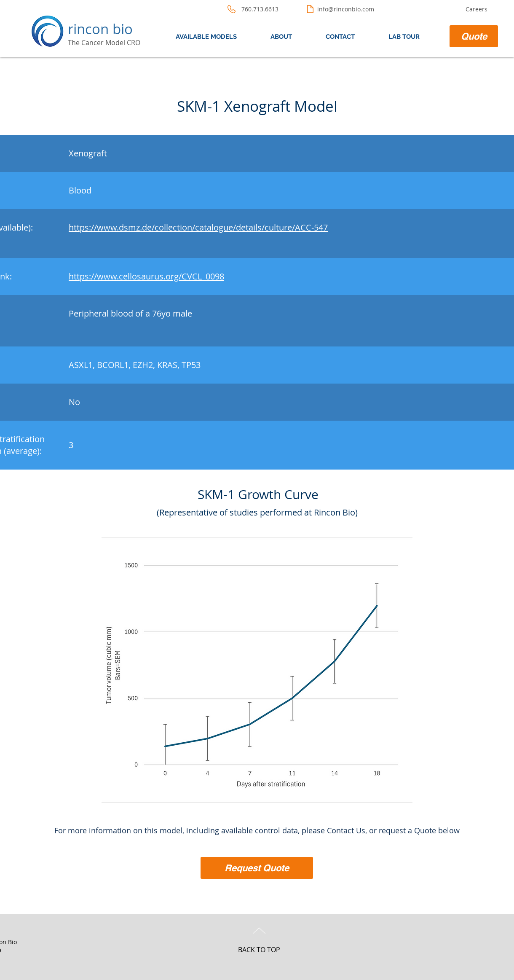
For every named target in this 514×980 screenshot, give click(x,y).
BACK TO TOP (259, 950)
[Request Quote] (257, 868)
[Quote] (474, 36)
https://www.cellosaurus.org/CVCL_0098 (146, 276)
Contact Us (346, 830)
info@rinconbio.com (346, 9)
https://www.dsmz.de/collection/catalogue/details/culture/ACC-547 (198, 227)
